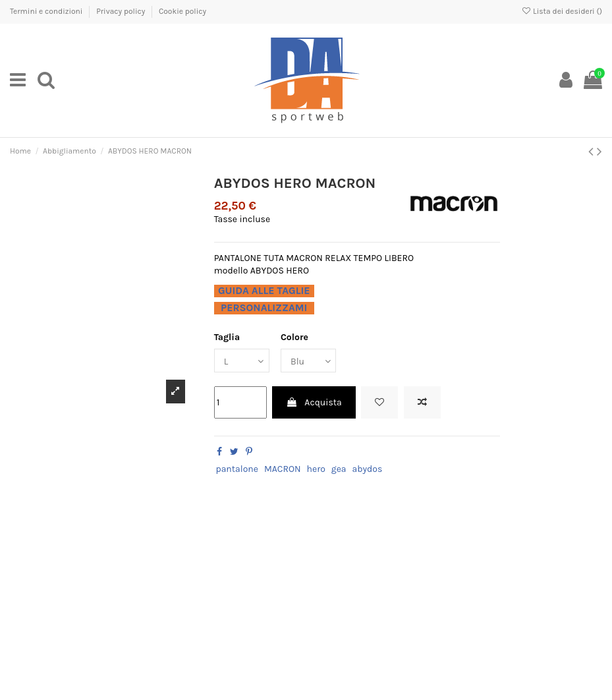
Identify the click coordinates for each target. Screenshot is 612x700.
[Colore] (308, 361)
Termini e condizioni (47, 11)
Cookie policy (182, 11)
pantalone (237, 469)
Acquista (314, 402)
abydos (368, 469)
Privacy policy (122, 11)
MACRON (283, 469)
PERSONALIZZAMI (264, 308)
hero (316, 469)
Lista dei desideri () (562, 11)
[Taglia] (242, 361)
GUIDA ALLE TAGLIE (264, 291)
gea (339, 469)
